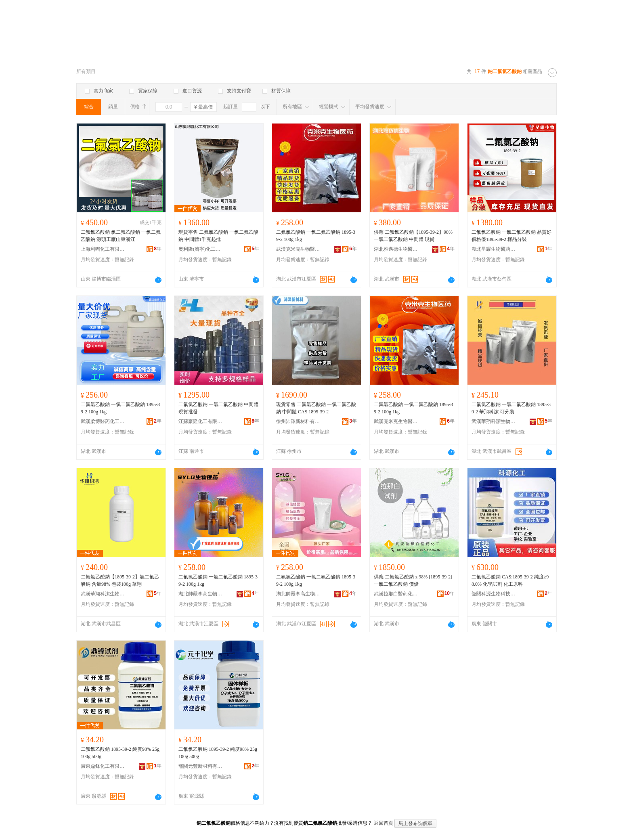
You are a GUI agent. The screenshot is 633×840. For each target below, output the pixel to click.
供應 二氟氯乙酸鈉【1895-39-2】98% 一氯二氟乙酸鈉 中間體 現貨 (413, 236)
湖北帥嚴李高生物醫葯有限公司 (201, 594)
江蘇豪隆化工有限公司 (201, 421)
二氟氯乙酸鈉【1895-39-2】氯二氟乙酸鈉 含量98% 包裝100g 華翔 (120, 580)
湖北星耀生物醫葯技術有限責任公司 (494, 249)
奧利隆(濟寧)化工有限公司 (201, 249)
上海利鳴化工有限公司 (103, 249)
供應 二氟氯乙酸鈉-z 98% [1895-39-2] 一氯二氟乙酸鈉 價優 (413, 580)
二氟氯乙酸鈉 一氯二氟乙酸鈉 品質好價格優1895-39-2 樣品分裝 (511, 236)
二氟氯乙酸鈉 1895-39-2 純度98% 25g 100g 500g (120, 753)
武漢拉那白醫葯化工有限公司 (396, 594)
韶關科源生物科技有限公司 (494, 594)
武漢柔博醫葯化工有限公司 (103, 421)
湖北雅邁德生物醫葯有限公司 (396, 249)
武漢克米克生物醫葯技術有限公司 (298, 249)
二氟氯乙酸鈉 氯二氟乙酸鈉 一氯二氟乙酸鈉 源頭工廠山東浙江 (121, 236)
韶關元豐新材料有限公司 (201, 766)
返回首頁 (384, 823)
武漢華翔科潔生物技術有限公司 (494, 421)
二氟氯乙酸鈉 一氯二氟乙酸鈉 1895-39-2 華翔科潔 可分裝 (511, 408)
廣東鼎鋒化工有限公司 (103, 766)
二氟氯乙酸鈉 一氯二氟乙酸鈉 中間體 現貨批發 (218, 408)
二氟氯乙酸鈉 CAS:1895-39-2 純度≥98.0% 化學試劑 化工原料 (510, 580)
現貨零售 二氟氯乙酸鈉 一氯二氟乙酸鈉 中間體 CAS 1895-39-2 (316, 408)
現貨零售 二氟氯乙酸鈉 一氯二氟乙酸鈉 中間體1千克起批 (218, 236)
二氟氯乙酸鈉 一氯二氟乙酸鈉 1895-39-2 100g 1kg (316, 236)
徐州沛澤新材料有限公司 (298, 421)
